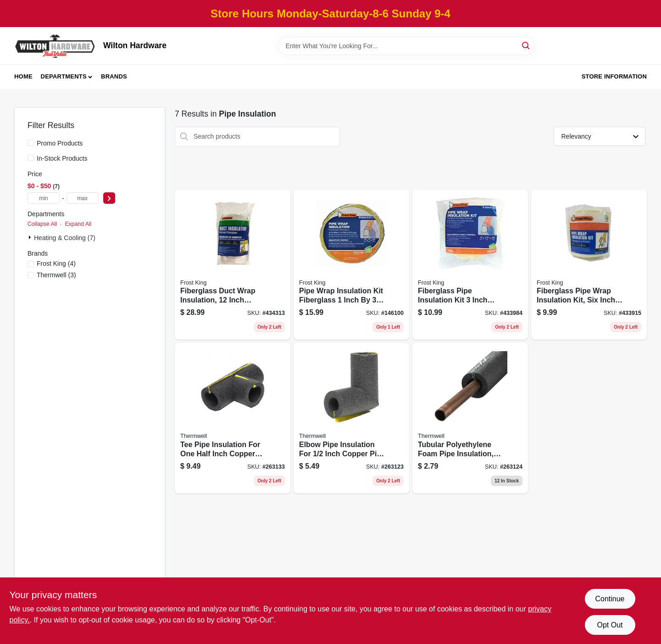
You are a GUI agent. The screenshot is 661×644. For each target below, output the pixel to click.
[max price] (83, 198)
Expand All (78, 224)
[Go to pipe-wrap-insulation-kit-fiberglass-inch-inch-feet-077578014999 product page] (351, 265)
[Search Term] (406, 46)
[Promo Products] (31, 143)
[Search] (526, 45)
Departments (64, 76)
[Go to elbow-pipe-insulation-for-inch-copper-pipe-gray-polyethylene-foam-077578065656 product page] (351, 418)
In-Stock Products (62, 158)
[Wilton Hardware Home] (56, 46)
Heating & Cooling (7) (65, 238)
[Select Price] (109, 198)
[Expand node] (31, 237)
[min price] (44, 198)
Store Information (614, 76)
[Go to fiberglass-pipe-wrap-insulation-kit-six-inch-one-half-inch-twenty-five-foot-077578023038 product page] (589, 265)
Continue (610, 599)
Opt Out (610, 625)
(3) (56, 275)
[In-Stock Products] (31, 158)
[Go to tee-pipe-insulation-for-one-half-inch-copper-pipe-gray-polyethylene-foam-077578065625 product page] (233, 418)
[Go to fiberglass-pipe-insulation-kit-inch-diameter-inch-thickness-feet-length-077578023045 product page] (470, 265)
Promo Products (60, 143)
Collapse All (42, 224)
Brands (114, 76)
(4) (56, 263)
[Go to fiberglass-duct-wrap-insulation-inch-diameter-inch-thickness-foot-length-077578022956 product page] (233, 265)
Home (23, 76)
